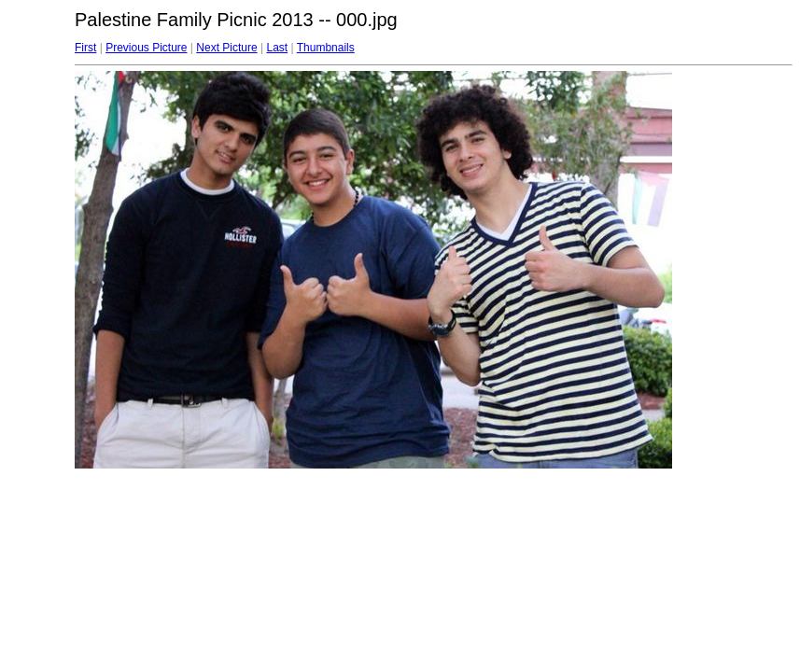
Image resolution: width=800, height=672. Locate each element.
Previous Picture (146, 48)
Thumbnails (326, 48)
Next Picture (226, 48)
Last (277, 48)
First (85, 48)
